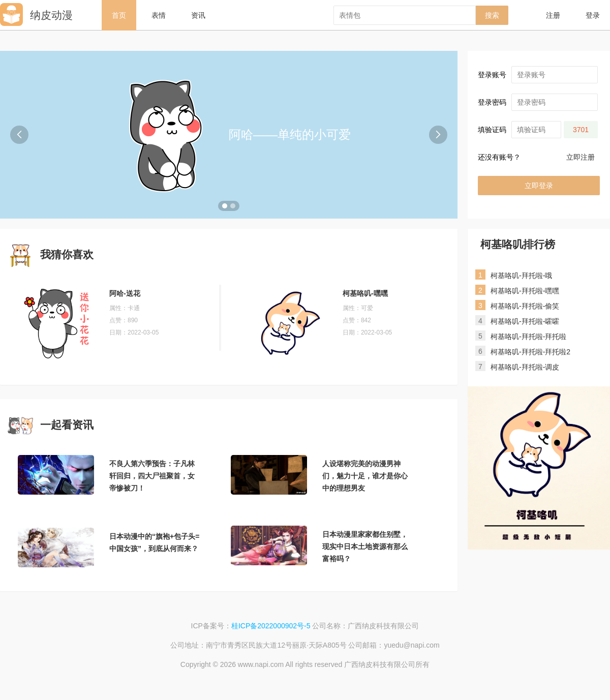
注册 (553, 15)
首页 (119, 15)
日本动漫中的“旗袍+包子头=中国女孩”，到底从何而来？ (154, 542)
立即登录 (539, 186)
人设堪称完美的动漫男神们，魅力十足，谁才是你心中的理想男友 (365, 476)
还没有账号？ (499, 157)
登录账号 (492, 75)
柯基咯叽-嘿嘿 (365, 293)
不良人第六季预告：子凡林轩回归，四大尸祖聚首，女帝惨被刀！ (152, 476)
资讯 (198, 15)
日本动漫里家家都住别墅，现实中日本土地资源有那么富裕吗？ (365, 546)
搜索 (492, 15)
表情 (159, 15)
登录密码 (492, 102)
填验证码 (492, 130)
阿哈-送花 (125, 293)
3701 (581, 130)
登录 (593, 15)
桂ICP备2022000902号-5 (271, 626)
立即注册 (581, 157)
